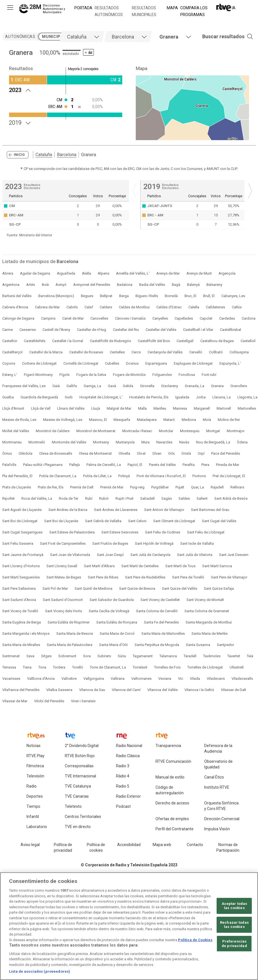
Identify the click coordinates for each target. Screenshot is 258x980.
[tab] (82, 37)
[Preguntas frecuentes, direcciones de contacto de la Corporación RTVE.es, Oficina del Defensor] (195, 845)
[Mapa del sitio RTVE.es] (162, 845)
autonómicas (20, 37)
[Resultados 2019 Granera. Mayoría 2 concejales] (66, 122)
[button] (219, 37)
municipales (56, 37)
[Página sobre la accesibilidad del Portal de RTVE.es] (129, 845)
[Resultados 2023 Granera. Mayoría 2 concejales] (66, 89)
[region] (129, 926)
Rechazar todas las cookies (234, 925)
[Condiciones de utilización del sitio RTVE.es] (30, 845)
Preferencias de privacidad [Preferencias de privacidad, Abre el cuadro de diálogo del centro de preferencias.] (234, 944)
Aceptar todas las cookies (234, 906)
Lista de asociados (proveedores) (40, 971)
